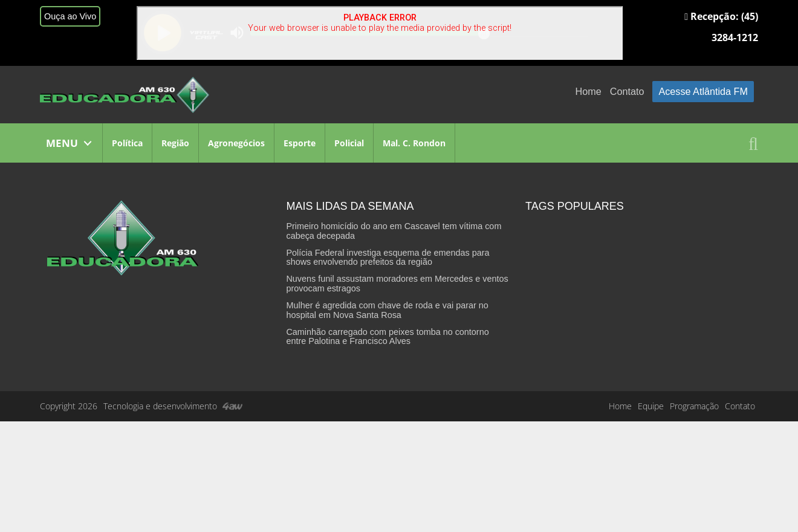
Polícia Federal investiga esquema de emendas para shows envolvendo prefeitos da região (388, 258)
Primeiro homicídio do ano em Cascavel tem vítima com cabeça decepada (394, 231)
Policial (349, 143)
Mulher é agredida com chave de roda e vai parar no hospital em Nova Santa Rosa (387, 310)
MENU (62, 143)
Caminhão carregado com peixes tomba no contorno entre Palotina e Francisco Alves (387, 337)
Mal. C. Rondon (414, 143)
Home (589, 91)
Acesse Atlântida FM (703, 91)
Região (175, 143)
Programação (694, 406)
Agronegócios (236, 143)
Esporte (300, 143)
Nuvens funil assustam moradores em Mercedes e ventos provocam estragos (397, 284)
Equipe (651, 406)
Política (127, 143)
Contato (627, 91)
